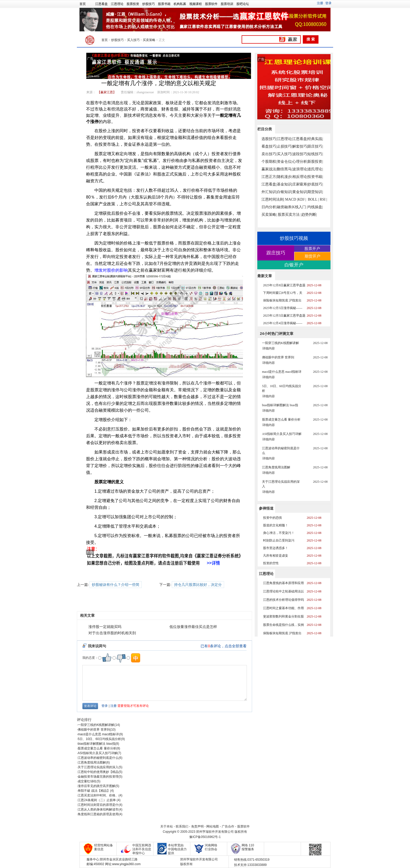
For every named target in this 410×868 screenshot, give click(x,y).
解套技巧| (300, 146)
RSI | (323, 199)
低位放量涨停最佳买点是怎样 (193, 627)
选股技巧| (269, 139)
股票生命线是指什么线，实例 (283, 625)
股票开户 (312, 249)
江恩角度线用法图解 (92, 762)
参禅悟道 (266, 508)
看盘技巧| (269, 146)
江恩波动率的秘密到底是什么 (98, 758)
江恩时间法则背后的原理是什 (98, 805)
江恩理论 (117, 4)
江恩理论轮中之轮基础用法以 (283, 591)
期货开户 (312, 256)
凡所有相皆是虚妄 (276, 556)
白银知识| (285, 192)
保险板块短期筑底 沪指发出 (282, 300)
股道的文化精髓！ (276, 525)
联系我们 (182, 826)
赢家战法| (269, 169)
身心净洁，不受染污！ (279, 533)
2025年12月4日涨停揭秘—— (283, 323)
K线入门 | (300, 207)
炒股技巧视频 (294, 238)
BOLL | (313, 199)
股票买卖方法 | (289, 215)
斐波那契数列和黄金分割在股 (283, 616)
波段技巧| (300, 154)
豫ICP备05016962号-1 (205, 837)
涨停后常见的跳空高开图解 (96, 786)
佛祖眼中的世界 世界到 (94, 730)
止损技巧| (285, 146)
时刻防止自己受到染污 (279, 540)
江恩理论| (285, 139)
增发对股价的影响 (111, 270)
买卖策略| (269, 215)
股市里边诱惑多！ (276, 548)
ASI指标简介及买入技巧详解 (97, 753)
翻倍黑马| (285, 169)
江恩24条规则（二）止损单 (97, 800)
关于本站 (167, 826)
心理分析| (300, 162)
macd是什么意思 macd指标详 (98, 734)
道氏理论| (315, 169)
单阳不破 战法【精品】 (94, 791)
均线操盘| (315, 207)
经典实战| (315, 139)
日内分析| (269, 207)
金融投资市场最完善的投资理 (98, 777)
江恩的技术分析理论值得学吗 (283, 600)
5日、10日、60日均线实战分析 (99, 739)
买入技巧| (285, 154)
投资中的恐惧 (272, 518)
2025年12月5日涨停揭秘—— (283, 308)
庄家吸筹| (300, 184)
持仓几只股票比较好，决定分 (198, 585)
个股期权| (269, 162)
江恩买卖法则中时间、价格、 (98, 795)
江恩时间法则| (273, 199)
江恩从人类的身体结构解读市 (98, 809)
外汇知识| (269, 192)
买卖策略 (149, 40)
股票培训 (227, 4)
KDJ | (302, 199)
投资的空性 (271, 563)
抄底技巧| (315, 184)
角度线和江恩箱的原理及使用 (98, 814)
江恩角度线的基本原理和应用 (283, 583)
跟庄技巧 (276, 253)
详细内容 (269, 348)
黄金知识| (300, 192)
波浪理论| (300, 169)
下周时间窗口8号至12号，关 (283, 293)
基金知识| (285, 184)
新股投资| (315, 162)
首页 (83, 4)
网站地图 (213, 826)
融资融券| (285, 207)
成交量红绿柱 (87, 781)
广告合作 (228, 826)
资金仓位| (285, 162)
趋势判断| (309, 215)
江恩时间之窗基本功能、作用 (283, 608)
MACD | (291, 199)
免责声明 (197, 826)
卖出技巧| (269, 154)
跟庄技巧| (315, 146)
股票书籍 (164, 4)
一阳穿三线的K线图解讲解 (96, 725)
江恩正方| (269, 177)
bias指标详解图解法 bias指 (96, 744)
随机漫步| (285, 177)
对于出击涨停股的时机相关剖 (112, 633)
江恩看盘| (300, 139)
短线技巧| (315, 154)
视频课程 (196, 4)
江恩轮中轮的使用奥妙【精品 (98, 772)
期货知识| (315, 192)
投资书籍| (315, 177)
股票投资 (133, 4)
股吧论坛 (243, 4)
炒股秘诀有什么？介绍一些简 (116, 585)
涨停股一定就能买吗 (105, 627)
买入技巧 (133, 40)
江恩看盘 (101, 4)
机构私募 (180, 4)
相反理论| (300, 177)
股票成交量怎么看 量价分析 (97, 748)
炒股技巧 (149, 4)
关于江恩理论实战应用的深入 (98, 767)
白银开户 (294, 265)
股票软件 (211, 4)
